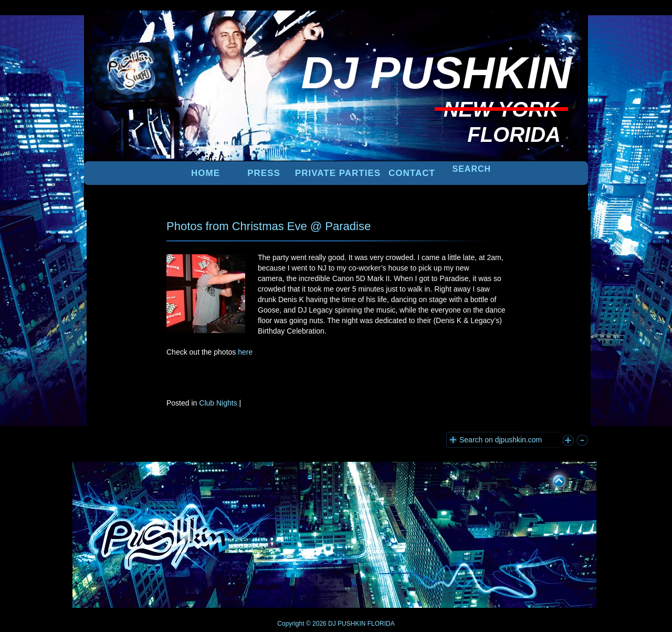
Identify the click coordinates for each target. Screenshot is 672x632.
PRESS (264, 173)
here (245, 352)
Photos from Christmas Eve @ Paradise (269, 226)
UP (552, 479)
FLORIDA (381, 624)
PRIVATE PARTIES (338, 173)
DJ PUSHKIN (346, 624)
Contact (412, 173)
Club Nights (218, 403)
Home (206, 173)
